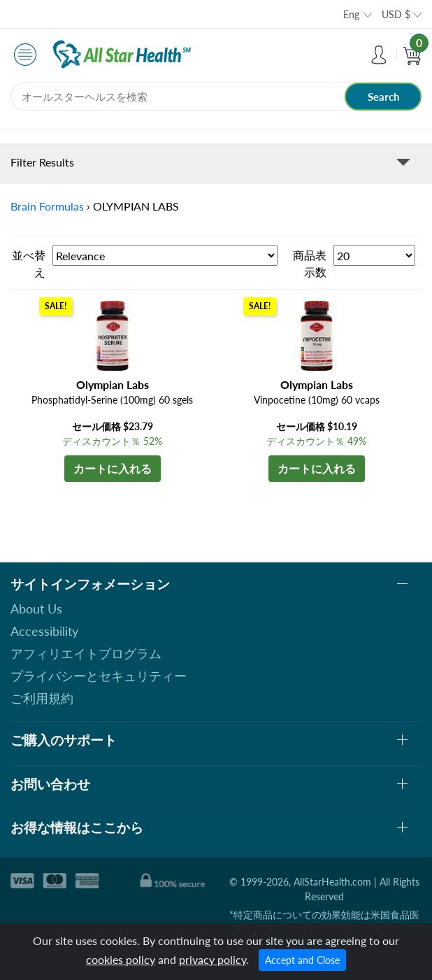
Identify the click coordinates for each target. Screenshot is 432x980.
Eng (351, 14)
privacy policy (213, 959)
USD (396, 14)
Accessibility (44, 631)
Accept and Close (302, 960)
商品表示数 (310, 263)
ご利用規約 (42, 698)
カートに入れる (113, 468)
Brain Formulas (47, 206)
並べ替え (29, 263)
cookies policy (121, 959)
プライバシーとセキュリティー (99, 676)
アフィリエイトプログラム (86, 653)
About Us (36, 609)
